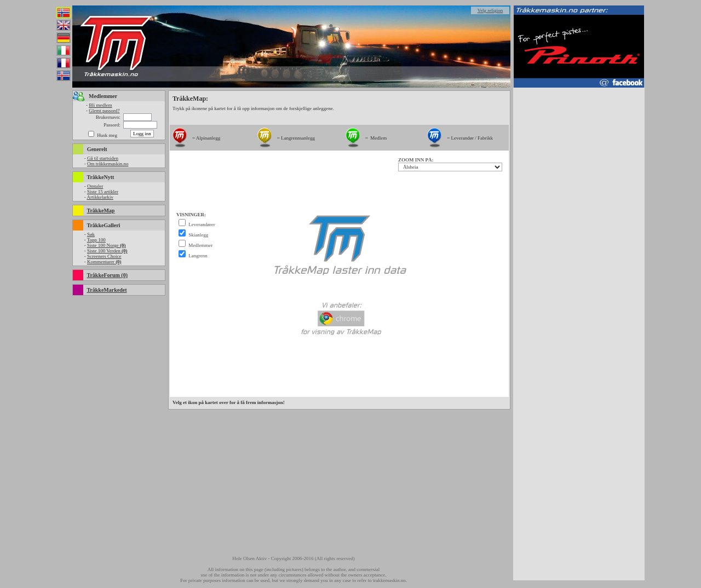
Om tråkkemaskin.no (108, 164)
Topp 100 (96, 240)
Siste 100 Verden (107, 251)
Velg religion (490, 10)
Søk (91, 234)
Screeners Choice (104, 256)
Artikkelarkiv (100, 197)
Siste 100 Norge (107, 245)
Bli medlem (100, 105)
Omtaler (95, 186)
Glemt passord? (104, 111)
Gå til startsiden (103, 158)
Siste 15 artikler (103, 192)
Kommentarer (104, 262)
